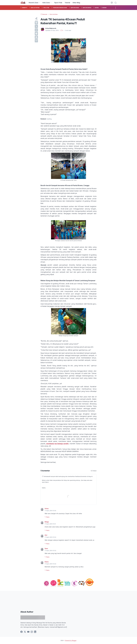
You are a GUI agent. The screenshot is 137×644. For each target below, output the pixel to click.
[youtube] (28, 632)
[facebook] (36, 23)
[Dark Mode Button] (112, 3)
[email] (36, 41)
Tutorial (67, 3)
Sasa (46, 548)
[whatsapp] (36, 30)
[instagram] (32, 632)
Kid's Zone (46, 3)
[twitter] (36, 26)
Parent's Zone (34, 3)
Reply (48, 517)
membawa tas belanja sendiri (57, 444)
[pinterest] (36, 37)
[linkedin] (35, 632)
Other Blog (76, 3)
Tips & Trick (58, 3)
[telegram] (36, 34)
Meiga (47, 522)
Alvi (46, 535)
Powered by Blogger (71, 640)
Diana (47, 562)
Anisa (47, 509)
